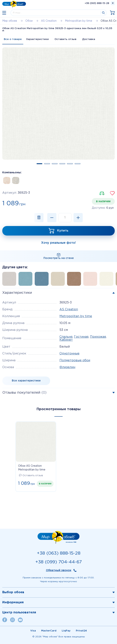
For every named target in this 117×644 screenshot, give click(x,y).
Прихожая (98, 337)
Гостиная (81, 337)
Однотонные (69, 354)
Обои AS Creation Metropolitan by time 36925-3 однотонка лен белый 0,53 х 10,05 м (34, 468)
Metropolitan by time (76, 316)
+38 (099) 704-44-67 (58, 562)
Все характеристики (26, 381)
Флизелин (67, 367)
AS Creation (69, 309)
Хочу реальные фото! (58, 243)
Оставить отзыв (65, 39)
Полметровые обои (75, 360)
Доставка (89, 39)
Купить (63, 231)
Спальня (66, 337)
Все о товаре (13, 39)
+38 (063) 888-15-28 (97, 3)
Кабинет (66, 340)
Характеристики (37, 39)
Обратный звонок (59, 570)
